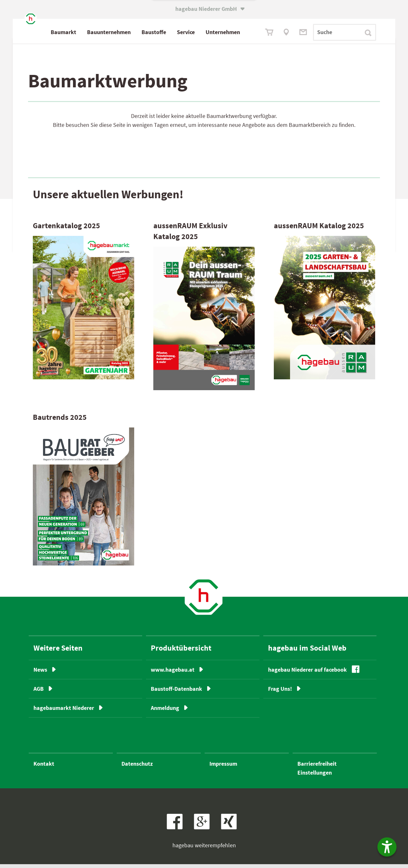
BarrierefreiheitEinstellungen (317, 772)
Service (215, 32)
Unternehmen (251, 32)
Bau (138, 32)
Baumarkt (92, 32)
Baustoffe (182, 32)
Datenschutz (137, 767)
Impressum (223, 767)
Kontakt (44, 767)
